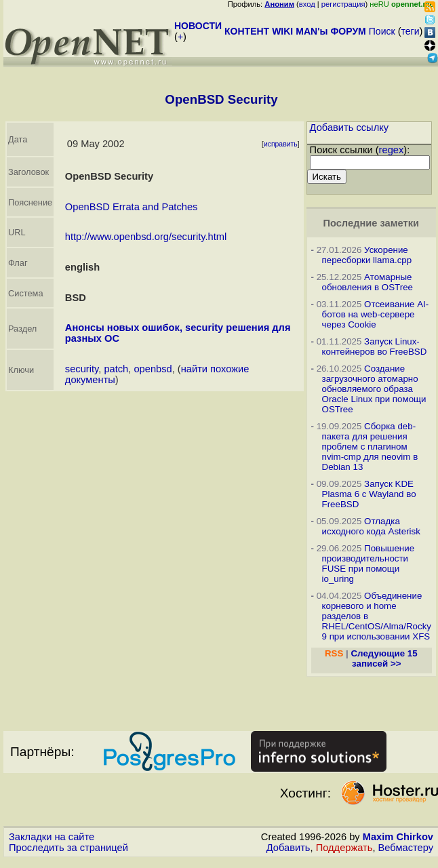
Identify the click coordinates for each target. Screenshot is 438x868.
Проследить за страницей (68, 848)
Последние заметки (371, 223)
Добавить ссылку (350, 127)
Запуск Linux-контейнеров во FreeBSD (375, 347)
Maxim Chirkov (398, 837)
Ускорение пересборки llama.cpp (367, 255)
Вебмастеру (406, 848)
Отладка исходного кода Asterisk (371, 526)
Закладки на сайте (52, 837)
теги (411, 31)
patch (116, 369)
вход (307, 4)
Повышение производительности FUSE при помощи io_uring (369, 564)
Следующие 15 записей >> (384, 658)
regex (392, 150)
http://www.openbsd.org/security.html (146, 237)
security (82, 369)
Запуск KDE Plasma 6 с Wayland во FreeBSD (369, 494)
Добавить (288, 848)
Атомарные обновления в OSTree (367, 282)
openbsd (153, 369)
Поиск (382, 31)
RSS (334, 653)
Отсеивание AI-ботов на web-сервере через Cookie (376, 314)
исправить (281, 144)
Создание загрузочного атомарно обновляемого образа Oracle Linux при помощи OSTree (374, 389)
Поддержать (344, 848)
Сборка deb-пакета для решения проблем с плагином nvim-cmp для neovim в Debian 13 (370, 447)
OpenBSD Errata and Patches (132, 207)
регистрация (343, 4)
